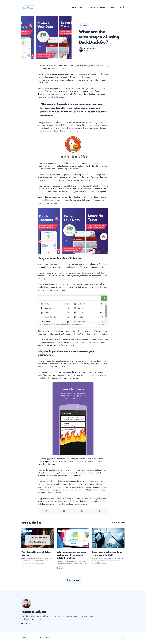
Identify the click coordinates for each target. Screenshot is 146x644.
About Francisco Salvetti (97, 7)
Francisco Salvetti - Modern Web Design (38, 638)
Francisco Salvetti (90, 48)
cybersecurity (84, 25)
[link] (22, 624)
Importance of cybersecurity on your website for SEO (107, 553)
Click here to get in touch (31, 619)
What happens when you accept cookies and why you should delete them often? (72, 555)
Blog (82, 7)
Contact (112, 7)
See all (117, 523)
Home (74, 7)
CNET (73, 89)
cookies (91, 481)
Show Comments (73, 580)
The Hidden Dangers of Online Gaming (36, 553)
